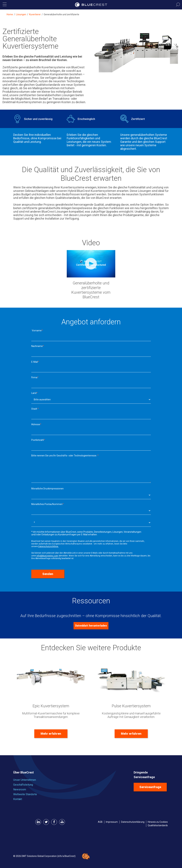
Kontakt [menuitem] (18, 799)
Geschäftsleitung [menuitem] (23, 785)
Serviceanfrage (150, 787)
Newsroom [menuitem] (20, 789)
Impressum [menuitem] (112, 822)
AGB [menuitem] (100, 822)
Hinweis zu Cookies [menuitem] (158, 822)
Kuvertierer (35, 14)
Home (10, 14)
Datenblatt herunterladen (91, 626)
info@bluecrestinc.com (47, 556)
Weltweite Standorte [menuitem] (25, 794)
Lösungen (21, 14)
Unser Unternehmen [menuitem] (25, 780)
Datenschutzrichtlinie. (48, 546)
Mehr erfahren (51, 734)
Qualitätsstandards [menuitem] (158, 825)
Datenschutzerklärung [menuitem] (133, 822)
